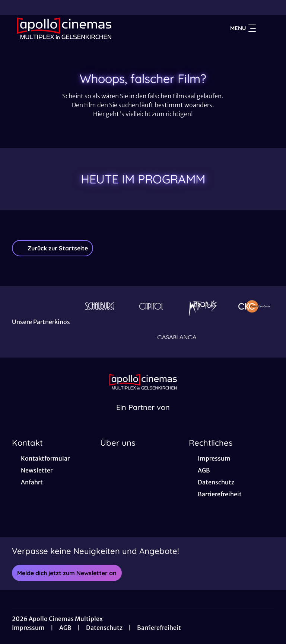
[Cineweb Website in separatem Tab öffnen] (143, 417)
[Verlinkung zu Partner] (100, 306)
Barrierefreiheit (159, 628)
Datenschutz (104, 628)
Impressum (28, 628)
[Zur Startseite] (64, 28)
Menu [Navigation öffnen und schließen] (243, 28)
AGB (65, 628)
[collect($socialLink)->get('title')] (13, 7)
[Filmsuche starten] (267, 28)
